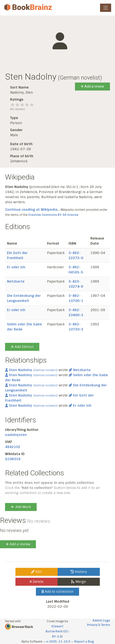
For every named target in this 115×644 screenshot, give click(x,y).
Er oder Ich (16, 267)
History (79, 572)
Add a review (92, 86)
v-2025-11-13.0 (58, 642)
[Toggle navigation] (106, 8)
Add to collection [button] (57, 592)
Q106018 (13, 459)
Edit (36, 572)
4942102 (13, 447)
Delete (37, 582)
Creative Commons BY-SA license (53, 215)
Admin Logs (101, 621)
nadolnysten (16, 435)
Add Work (21, 507)
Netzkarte (16, 281)
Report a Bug (84, 642)
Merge (78, 582)
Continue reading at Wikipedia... (32, 210)
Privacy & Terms (98, 625)
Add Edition (22, 347)
